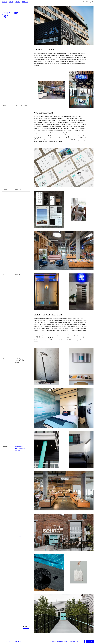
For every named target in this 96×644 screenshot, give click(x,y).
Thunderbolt (26, 628)
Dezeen (17, 447)
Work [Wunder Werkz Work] (11, 2)
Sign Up (90, 642)
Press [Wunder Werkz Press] (18, 2)
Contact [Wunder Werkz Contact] (25, 2)
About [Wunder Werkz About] (5, 2)
